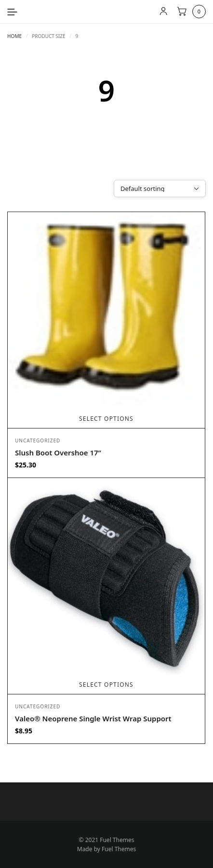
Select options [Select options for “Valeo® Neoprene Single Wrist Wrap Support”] (106, 685)
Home (14, 36)
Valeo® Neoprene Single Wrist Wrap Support (93, 718)
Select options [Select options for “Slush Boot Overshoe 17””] (106, 419)
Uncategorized (38, 440)
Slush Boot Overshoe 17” (58, 453)
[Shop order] (160, 189)
